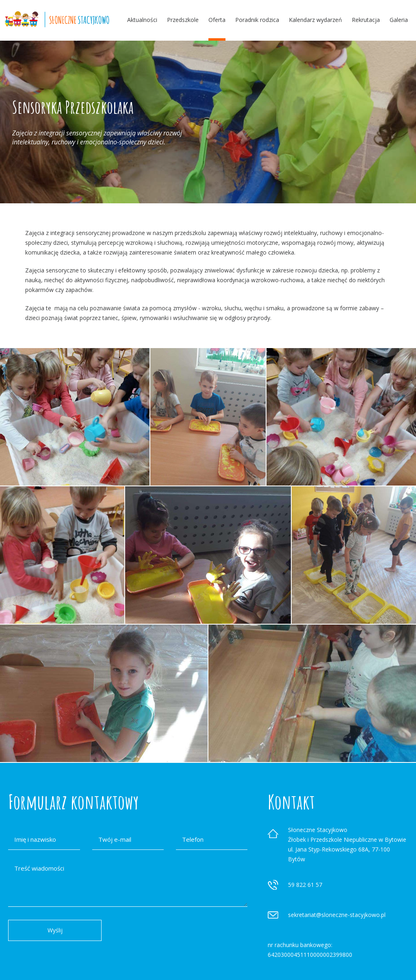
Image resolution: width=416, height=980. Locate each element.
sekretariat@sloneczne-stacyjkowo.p (336, 915)
